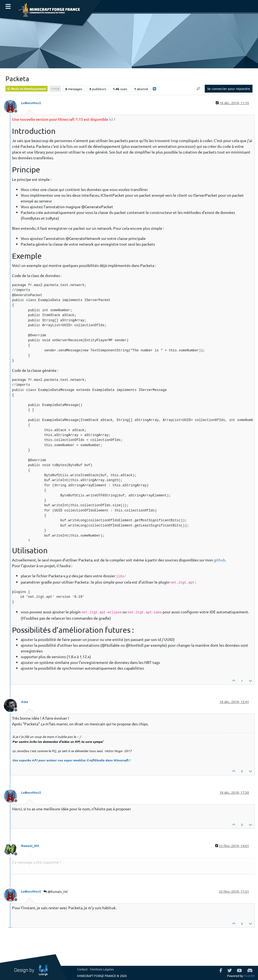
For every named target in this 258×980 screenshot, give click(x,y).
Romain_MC (30, 846)
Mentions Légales (102, 969)
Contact (82, 969)
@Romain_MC (56, 891)
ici (111, 119)
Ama (25, 702)
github (219, 560)
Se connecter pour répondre (229, 89)
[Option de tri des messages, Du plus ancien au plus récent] (199, 89)
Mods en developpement (27, 89)
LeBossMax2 (31, 103)
